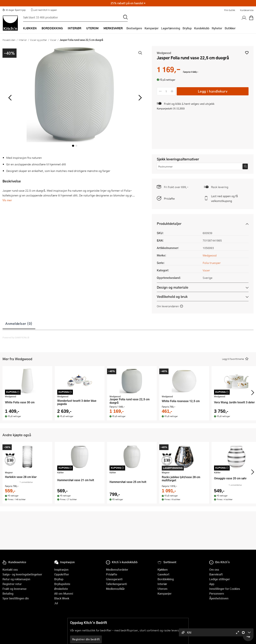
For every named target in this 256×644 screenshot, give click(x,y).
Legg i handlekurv (213, 91)
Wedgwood (164, 53)
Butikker (230, 28)
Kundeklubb (202, 28)
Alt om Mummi (64, 593)
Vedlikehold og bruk (172, 297)
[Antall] (166, 91)
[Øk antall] (172, 91)
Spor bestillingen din (16, 598)
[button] (247, 53)
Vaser (53, 40)
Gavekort (163, 574)
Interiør (23, 40)
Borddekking (166, 579)
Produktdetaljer (169, 224)
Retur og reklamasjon (16, 579)
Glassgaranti (114, 579)
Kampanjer (152, 28)
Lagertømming (171, 28)
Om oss (214, 569)
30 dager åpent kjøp (14, 10)
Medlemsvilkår (115, 589)
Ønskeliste (61, 589)
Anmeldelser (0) (19, 323)
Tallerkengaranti (116, 584)
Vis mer (7, 200)
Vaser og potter (38, 40)
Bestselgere (134, 28)
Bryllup (187, 28)
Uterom (162, 589)
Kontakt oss (10, 569)
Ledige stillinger (220, 579)
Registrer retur (12, 584)
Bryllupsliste (62, 584)
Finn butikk (230, 10)
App (212, 584)
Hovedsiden (9, 40)
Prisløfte (169, 198)
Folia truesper (212, 263)
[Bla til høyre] (139, 98)
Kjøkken (163, 569)
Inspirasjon (61, 569)
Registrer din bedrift (86, 639)
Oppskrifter (62, 574)
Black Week (62, 598)
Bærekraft (216, 574)
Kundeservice (247, 10)
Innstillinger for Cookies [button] (225, 589)
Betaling (8, 593)
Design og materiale (173, 287)
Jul (56, 603)
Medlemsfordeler (117, 569)
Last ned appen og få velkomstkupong (224, 198)
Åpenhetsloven (219, 598)
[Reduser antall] (160, 91)
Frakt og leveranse (14, 589)
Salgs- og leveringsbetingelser (22, 574)
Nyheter (217, 28)
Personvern (217, 593)
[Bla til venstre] (10, 98)
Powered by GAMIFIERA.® (16, 337)
